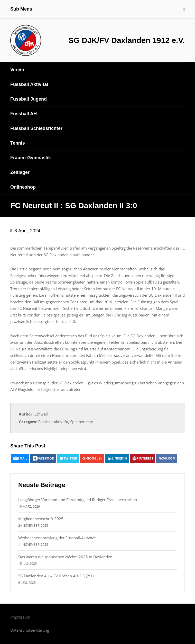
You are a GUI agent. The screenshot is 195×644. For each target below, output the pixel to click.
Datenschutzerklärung (30, 630)
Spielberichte (82, 422)
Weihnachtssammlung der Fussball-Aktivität (57, 538)
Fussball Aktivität (53, 422)
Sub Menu (21, 9)
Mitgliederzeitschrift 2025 (41, 519)
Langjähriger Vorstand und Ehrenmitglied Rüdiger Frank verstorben (78, 500)
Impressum (20, 617)
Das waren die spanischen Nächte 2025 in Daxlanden (65, 557)
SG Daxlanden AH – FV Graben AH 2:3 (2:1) (56, 576)
